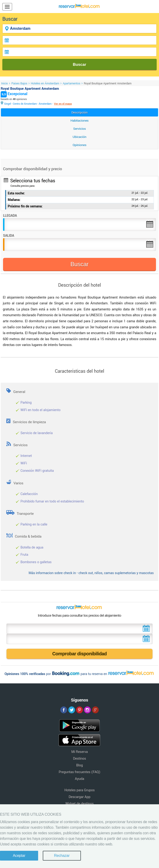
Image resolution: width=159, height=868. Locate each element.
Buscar (79, 65)
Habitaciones (79, 121)
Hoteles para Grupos (79, 790)
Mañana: (14, 200)
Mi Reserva (80, 752)
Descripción (79, 112)
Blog (79, 765)
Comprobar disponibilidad (80, 654)
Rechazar (62, 856)
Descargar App (79, 797)
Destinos (79, 759)
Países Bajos (19, 83)
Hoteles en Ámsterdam (45, 83)
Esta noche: (16, 193)
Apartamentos (72, 83)
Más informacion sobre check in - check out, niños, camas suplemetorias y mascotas (91, 573)
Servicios (79, 129)
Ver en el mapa (63, 104)
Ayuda (79, 779)
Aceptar (19, 856)
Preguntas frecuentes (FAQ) (80, 772)
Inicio (5, 83)
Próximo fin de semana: (25, 206)
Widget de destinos (79, 804)
